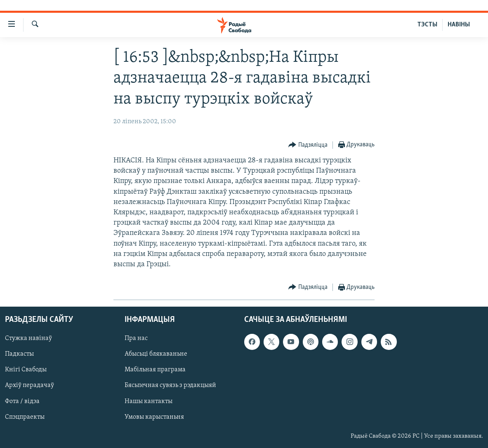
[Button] (308, 145)
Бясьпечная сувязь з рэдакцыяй (170, 386)
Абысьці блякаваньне (156, 354)
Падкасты (19, 354)
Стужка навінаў (28, 339)
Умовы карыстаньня (154, 417)
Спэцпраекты (25, 417)
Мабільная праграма (155, 370)
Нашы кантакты (149, 401)
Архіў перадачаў (29, 386)
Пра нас (136, 339)
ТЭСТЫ (427, 25)
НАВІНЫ (459, 25)
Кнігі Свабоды (26, 370)
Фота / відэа (22, 401)
